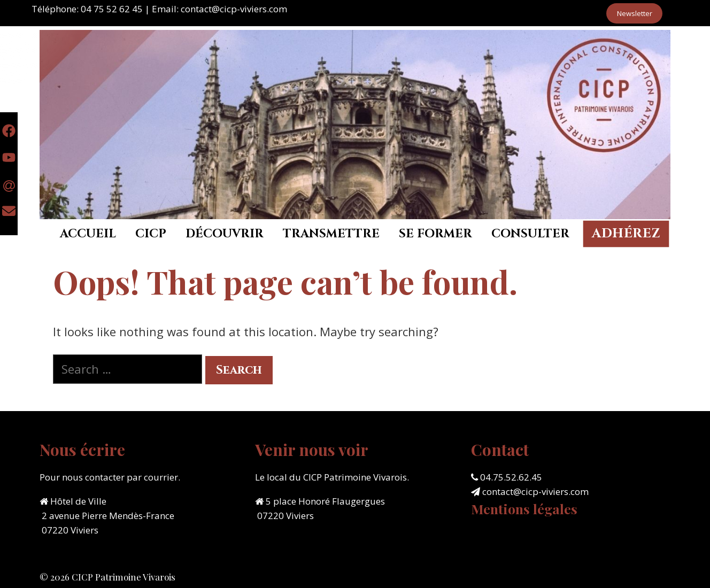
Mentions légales (524, 509)
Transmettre (331, 234)
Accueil (88, 234)
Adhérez (626, 234)
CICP (151, 234)
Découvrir (225, 234)
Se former (435, 234)
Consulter (530, 234)
